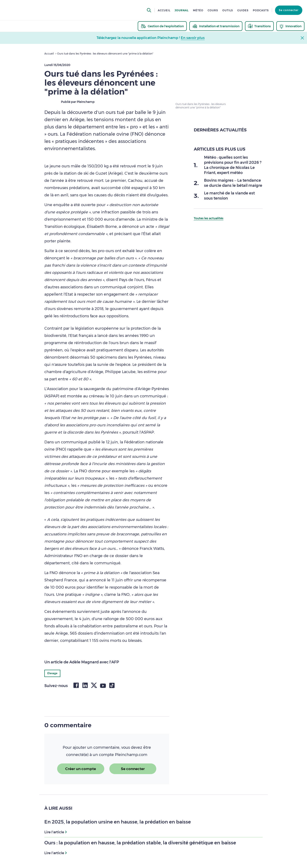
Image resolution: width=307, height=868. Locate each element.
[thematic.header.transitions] (259, 26)
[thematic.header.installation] (216, 26)
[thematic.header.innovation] (290, 26)
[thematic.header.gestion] (162, 26)
